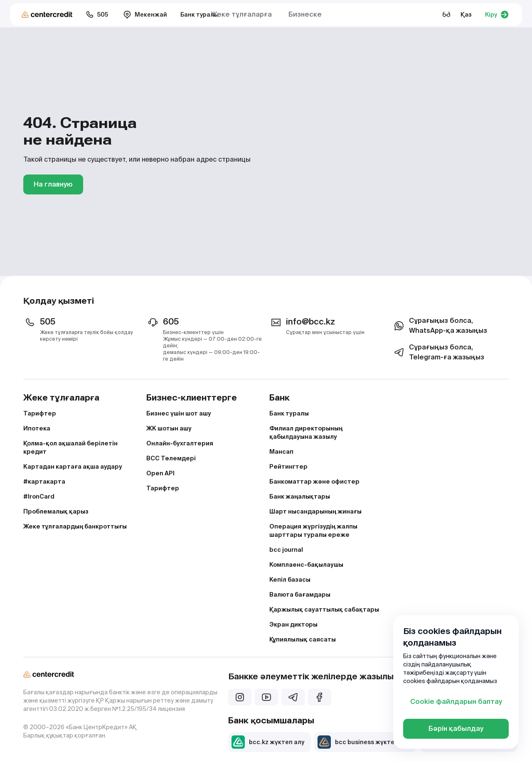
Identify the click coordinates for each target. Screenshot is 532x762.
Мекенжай (145, 15)
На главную (53, 184)
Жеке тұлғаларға (241, 14)
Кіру (497, 15)
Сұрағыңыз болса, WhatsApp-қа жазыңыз (440, 326)
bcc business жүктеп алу (364, 742)
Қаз (466, 15)
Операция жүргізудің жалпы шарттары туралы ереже (313, 531)
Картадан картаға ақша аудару (73, 467)
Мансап (281, 452)
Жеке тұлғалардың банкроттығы (75, 526)
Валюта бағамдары (300, 595)
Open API (160, 473)
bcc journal (286, 550)
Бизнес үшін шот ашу (179, 413)
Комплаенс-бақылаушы (306, 565)
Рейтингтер (288, 467)
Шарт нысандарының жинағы (315, 511)
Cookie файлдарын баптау (456, 702)
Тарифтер (40, 413)
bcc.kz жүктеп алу (268, 742)
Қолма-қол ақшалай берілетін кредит (70, 447)
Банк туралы (199, 15)
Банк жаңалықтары (300, 497)
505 (97, 15)
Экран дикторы (293, 624)
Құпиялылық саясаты (303, 639)
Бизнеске (305, 14)
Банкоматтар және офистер (314, 482)
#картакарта (44, 482)
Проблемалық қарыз (56, 511)
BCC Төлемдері (171, 458)
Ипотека (37, 428)
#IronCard (39, 497)
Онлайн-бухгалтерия (180, 443)
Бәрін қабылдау (456, 729)
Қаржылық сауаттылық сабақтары (324, 610)
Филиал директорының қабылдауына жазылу (306, 433)
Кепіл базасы (290, 580)
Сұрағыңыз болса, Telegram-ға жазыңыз (438, 352)
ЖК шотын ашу (169, 428)
